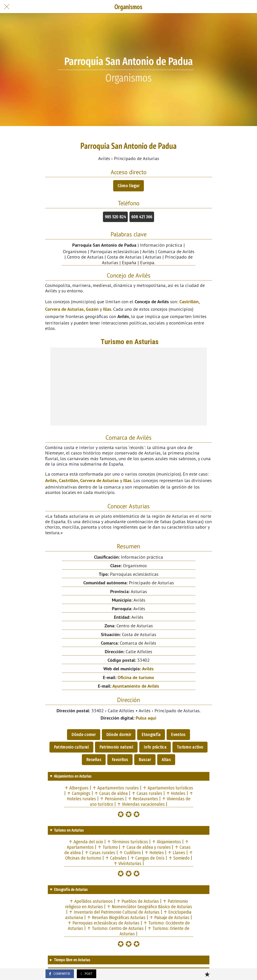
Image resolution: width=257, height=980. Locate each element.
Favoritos (120, 760)
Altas (166, 760)
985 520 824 (115, 217)
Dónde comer (84, 735)
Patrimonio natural (116, 747)
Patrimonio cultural (71, 747)
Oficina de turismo (136, 677)
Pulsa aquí (146, 718)
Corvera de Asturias (64, 309)
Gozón (92, 309)
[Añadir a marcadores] (207, 974)
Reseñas (94, 760)
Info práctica (155, 747)
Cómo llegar (128, 186)
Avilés (51, 480)
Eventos (178, 735)
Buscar (145, 760)
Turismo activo (190, 747)
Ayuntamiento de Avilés (136, 686)
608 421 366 (142, 217)
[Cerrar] (7, 7)
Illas (107, 309)
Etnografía (151, 735)
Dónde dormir (119, 735)
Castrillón (189, 302)
